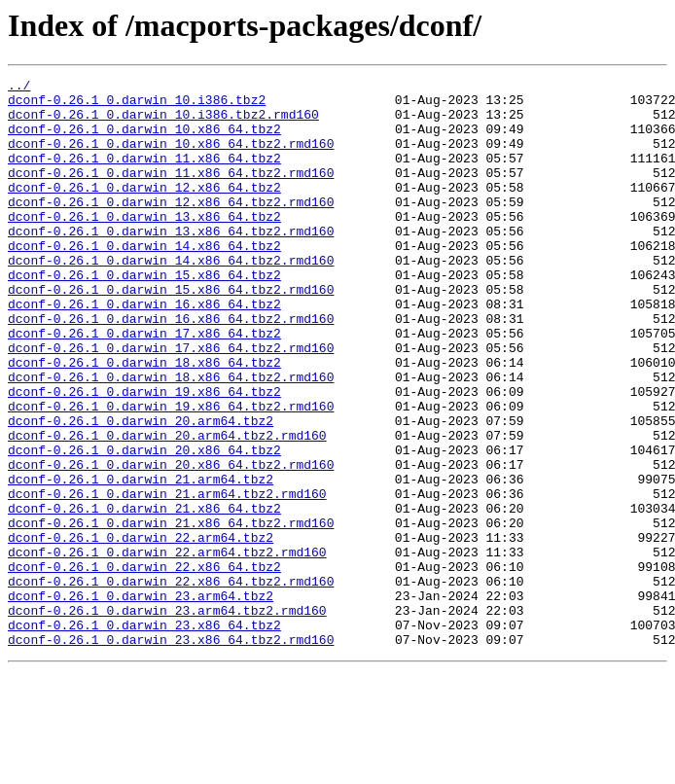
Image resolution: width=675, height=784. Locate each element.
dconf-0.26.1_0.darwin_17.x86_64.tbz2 (144, 385)
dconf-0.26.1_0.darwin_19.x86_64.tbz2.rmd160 (171, 473)
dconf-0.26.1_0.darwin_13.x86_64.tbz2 (144, 245)
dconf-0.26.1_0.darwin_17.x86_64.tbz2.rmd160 (171, 403)
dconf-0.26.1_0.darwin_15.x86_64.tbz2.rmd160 (171, 333)
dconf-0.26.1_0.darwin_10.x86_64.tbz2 (144, 140)
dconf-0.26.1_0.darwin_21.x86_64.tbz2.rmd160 (171, 613)
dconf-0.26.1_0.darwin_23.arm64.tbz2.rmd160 (167, 718)
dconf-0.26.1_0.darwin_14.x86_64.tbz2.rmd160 (171, 298)
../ (19, 88)
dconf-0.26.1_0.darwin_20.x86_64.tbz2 (144, 525)
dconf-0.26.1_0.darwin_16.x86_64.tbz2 (144, 350)
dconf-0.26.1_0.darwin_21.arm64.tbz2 (141, 560)
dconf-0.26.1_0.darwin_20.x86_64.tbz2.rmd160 (171, 543)
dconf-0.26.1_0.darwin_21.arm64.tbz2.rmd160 (167, 578)
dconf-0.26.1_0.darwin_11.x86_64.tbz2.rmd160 (171, 193)
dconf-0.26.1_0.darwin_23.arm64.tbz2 (141, 700)
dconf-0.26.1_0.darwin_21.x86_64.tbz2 (144, 595)
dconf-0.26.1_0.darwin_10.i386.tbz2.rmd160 (163, 123)
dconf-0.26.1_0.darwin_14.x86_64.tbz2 (144, 280)
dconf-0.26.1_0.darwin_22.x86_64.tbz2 (144, 665)
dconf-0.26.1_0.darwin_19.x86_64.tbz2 (144, 455)
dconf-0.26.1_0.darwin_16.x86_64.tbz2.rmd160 (171, 368)
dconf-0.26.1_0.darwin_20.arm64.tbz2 (141, 490)
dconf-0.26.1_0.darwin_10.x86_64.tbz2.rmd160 (171, 158)
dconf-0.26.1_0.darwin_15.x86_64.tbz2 (144, 315)
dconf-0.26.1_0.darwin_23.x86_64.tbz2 (144, 735)
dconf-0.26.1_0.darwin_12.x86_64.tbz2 (144, 210)
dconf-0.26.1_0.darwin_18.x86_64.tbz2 (144, 420)
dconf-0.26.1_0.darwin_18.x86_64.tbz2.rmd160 (171, 438)
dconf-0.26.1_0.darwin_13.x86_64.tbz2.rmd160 (171, 263)
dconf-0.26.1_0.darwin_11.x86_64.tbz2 (144, 175)
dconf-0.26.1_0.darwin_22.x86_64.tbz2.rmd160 (171, 683)
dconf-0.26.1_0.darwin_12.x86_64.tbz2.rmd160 (171, 228)
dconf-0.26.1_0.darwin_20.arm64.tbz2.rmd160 (167, 508)
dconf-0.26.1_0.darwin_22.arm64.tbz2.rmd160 (167, 648)
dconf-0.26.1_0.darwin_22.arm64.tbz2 (141, 630)
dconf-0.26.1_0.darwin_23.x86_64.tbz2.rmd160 (171, 753)
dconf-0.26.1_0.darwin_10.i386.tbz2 (137, 105)
